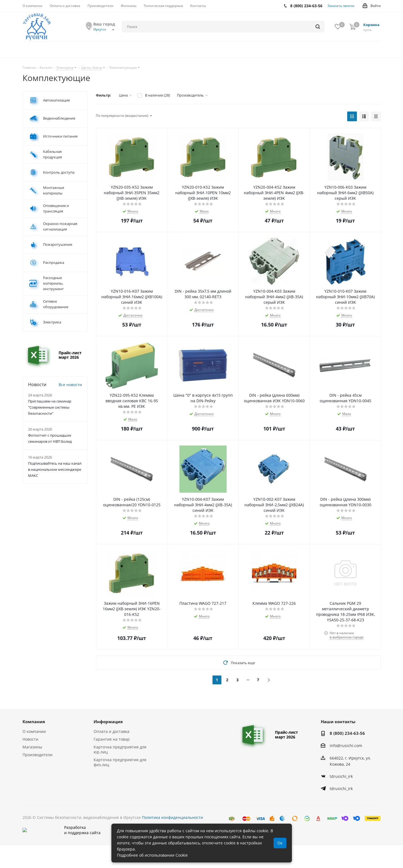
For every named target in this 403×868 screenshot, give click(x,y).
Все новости (70, 385)
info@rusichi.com (346, 746)
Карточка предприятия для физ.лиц (120, 762)
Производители (37, 755)
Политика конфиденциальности (172, 817)
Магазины (32, 747)
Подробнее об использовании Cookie (152, 855)
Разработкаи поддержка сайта (62, 841)
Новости (30, 739)
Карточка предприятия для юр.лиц (120, 749)
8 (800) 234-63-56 (347, 733)
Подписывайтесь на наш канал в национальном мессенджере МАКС (55, 469)
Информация (108, 722)
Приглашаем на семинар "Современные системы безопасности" (50, 407)
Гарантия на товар (112, 739)
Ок (280, 843)
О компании (34, 731)
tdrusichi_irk (341, 776)
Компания (34, 722)
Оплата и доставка (112, 731)
